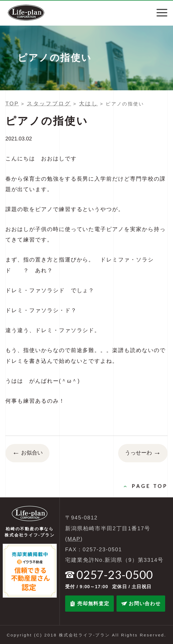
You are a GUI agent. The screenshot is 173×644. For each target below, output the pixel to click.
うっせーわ (143, 453)
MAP (74, 539)
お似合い (27, 453)
